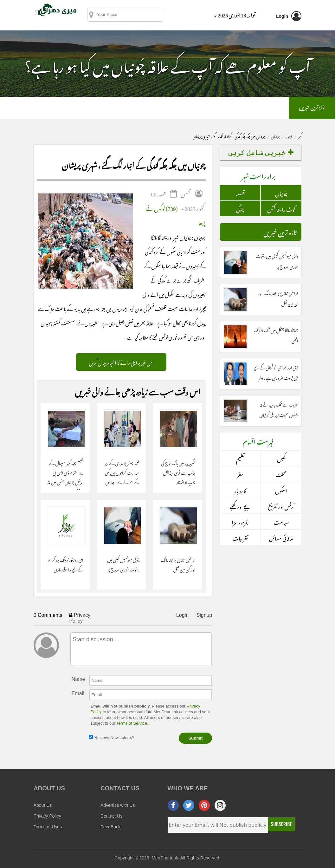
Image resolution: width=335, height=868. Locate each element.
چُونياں (275, 136)
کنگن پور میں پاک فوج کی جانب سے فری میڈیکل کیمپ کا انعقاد (178, 472)
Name (78, 679)
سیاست (281, 522)
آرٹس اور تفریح (281, 506)
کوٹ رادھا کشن (281, 209)
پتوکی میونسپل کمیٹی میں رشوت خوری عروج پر (123, 564)
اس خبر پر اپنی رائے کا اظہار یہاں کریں (121, 362)
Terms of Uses (48, 827)
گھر (300, 136)
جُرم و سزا (240, 522)
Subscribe (281, 824)
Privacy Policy (80, 618)
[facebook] (173, 805)
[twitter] (189, 805)
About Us (43, 805)
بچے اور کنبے (240, 506)
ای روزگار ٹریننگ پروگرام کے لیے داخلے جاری (66, 564)
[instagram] (220, 805)
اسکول (281, 490)
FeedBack (110, 827)
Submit (195, 738)
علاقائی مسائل (281, 538)
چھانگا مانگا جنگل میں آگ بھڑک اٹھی (276, 335)
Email (78, 693)
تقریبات (240, 538)
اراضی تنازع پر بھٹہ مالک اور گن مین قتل (178, 564)
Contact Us (111, 816)
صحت (281, 474)
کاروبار (240, 490)
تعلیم (240, 458)
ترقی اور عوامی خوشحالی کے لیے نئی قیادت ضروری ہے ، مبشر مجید (276, 377)
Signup (204, 615)
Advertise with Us (118, 805)
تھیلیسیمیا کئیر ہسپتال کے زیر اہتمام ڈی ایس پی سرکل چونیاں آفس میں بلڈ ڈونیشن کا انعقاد (65, 474)
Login (182, 615)
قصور (240, 193)
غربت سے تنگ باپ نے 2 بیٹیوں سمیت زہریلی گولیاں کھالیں (279, 414)
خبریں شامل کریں (261, 153)
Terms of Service (132, 723)
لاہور (289, 136)
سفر (240, 474)
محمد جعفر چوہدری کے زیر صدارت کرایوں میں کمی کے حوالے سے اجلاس (122, 472)
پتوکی (240, 209)
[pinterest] (204, 805)
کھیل (281, 458)
